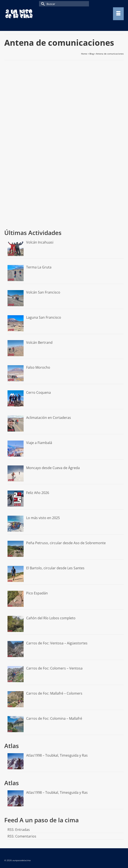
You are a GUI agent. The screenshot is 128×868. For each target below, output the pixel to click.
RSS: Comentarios (22, 836)
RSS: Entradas (19, 830)
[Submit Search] (42, 4)
